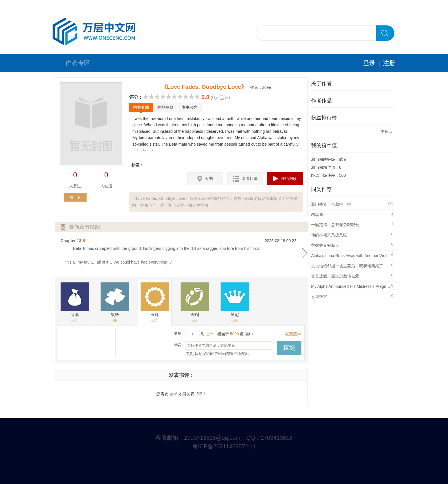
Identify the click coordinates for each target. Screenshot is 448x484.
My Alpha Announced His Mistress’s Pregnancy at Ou (358, 286)
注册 (389, 63)
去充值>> (293, 334)
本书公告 (190, 107)
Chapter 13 (71, 241)
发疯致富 (319, 297)
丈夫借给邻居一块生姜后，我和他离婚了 (347, 266)
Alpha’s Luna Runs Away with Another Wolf (349, 256)
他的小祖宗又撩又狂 (329, 235)
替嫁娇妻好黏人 (325, 245)
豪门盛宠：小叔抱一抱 (331, 204)
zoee (267, 87)
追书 (205, 179)
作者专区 (78, 63)
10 (197, 97)
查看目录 (245, 179)
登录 (369, 63)
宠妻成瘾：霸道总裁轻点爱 (335, 276)
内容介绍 (141, 107)
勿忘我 (317, 214)
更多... (386, 131)
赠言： (179, 345)
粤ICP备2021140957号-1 (224, 446)
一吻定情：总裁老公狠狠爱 (335, 225)
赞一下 (75, 197)
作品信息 (165, 107)
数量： (179, 334)
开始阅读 (285, 179)
